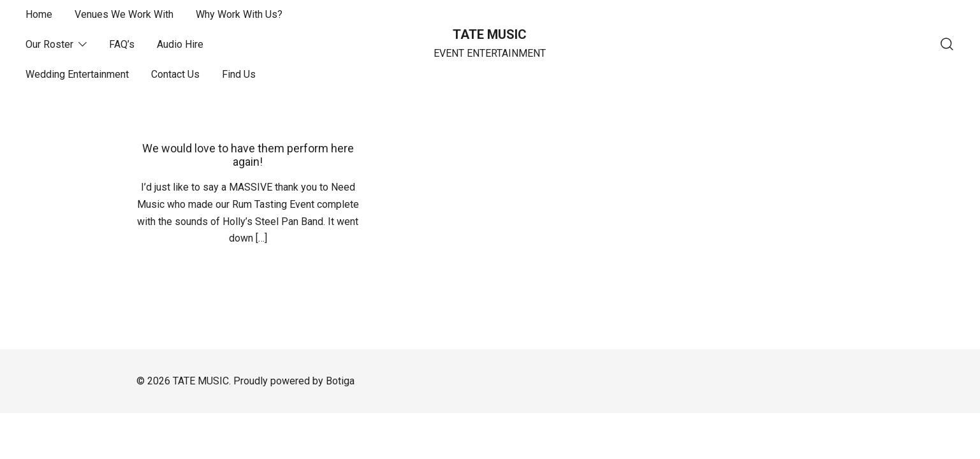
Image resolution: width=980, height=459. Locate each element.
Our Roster (49, 44)
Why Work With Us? (239, 14)
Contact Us (175, 74)
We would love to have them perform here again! (248, 155)
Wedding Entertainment (77, 74)
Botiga (340, 381)
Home (39, 14)
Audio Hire (180, 44)
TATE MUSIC (490, 34)
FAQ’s (122, 44)
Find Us (239, 74)
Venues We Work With (124, 14)
